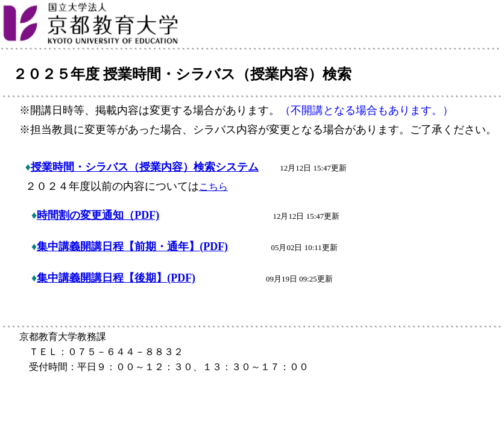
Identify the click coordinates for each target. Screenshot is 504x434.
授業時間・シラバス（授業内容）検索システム (145, 167)
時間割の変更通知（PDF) (98, 215)
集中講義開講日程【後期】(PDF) (116, 278)
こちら (213, 187)
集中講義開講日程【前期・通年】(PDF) (132, 247)
